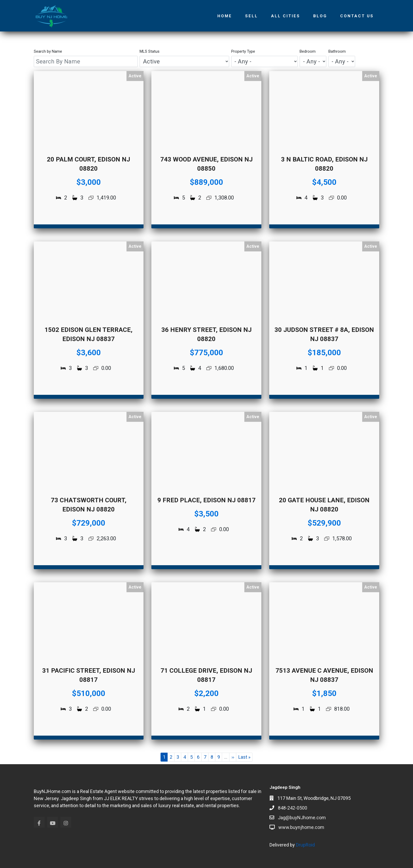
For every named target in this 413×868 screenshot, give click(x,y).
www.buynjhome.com (301, 827)
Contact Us (357, 16)
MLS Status (150, 51)
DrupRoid (305, 845)
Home (225, 16)
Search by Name (48, 51)
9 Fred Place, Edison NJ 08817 (206, 500)
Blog (320, 16)
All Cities (286, 16)
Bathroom (337, 51)
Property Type (243, 51)
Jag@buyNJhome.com (302, 818)
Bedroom (308, 51)
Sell (252, 16)
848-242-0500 (293, 808)
